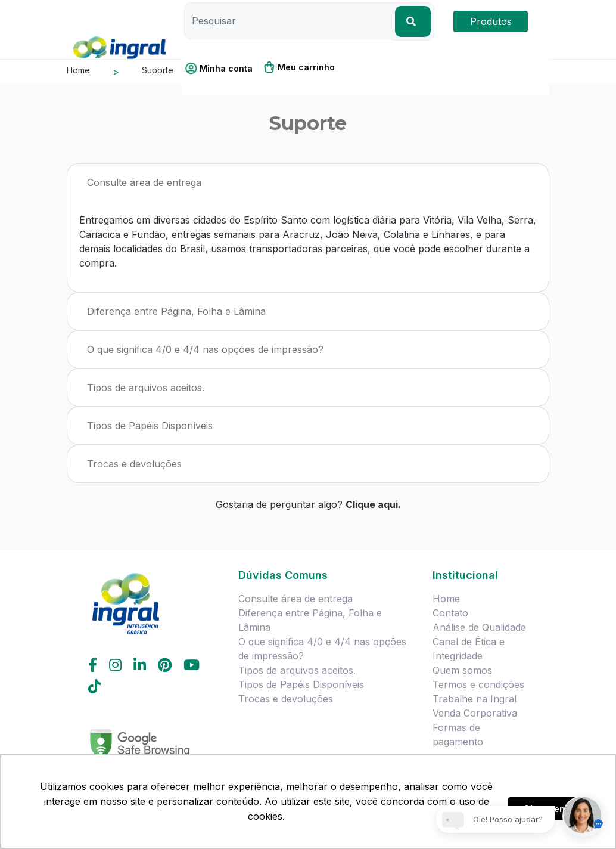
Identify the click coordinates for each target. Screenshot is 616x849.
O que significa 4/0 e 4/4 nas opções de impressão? (205, 349)
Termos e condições (478, 684)
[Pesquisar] (288, 21)
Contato (450, 613)
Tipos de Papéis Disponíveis (150, 426)
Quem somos (462, 670)
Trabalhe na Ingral (475, 699)
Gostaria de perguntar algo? (308, 504)
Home (446, 599)
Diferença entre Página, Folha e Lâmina (176, 311)
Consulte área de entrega (144, 182)
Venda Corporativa (475, 713)
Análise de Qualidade (479, 627)
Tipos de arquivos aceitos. (146, 388)
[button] (223, 68)
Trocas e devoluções (134, 464)
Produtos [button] (491, 21)
